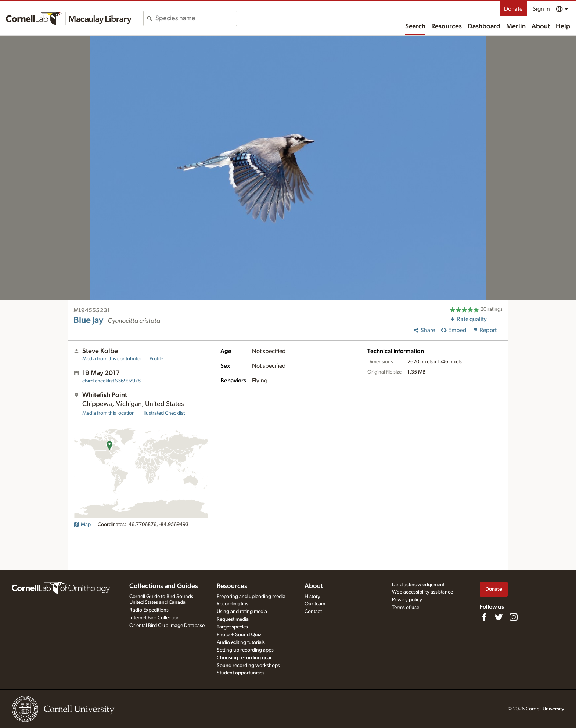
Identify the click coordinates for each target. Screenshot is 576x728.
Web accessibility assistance (422, 592)
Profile (156, 359)
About (541, 26)
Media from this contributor (112, 359)
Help (563, 26)
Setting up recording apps (245, 650)
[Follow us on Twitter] (499, 617)
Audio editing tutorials (241, 642)
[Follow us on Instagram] (514, 617)
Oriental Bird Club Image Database (167, 626)
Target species (232, 627)
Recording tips (233, 604)
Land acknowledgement (418, 585)
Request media (233, 619)
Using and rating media (242, 612)
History (312, 597)
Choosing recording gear (244, 658)
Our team (315, 604)
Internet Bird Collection (154, 618)
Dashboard (484, 26)
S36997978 (111, 381)
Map (82, 525)
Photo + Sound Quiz (239, 635)
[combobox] (196, 18)
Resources (447, 26)
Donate (513, 9)
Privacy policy (407, 600)
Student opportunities (241, 673)
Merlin (516, 26)
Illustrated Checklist (163, 413)
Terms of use (406, 608)
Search (415, 26)
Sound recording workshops (248, 666)
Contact (313, 612)
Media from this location (109, 413)
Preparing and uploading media (251, 597)
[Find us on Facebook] (484, 617)
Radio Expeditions (149, 610)
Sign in (541, 9)
